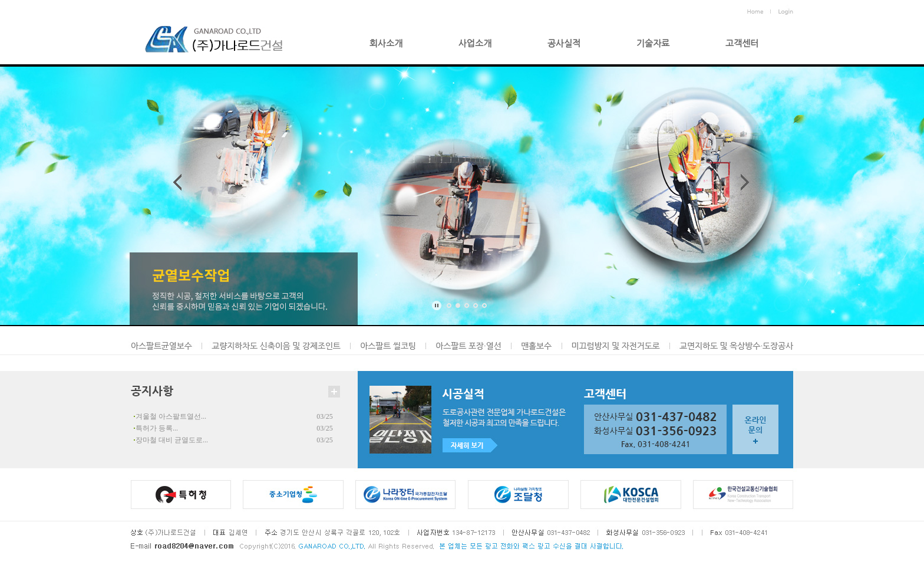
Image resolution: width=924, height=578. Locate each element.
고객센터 (742, 44)
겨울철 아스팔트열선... (171, 416)
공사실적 (564, 44)
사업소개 (475, 44)
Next (742, 182)
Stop (436, 306)
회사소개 (386, 44)
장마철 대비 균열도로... (172, 440)
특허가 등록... (157, 428)
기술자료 (653, 44)
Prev (180, 182)
